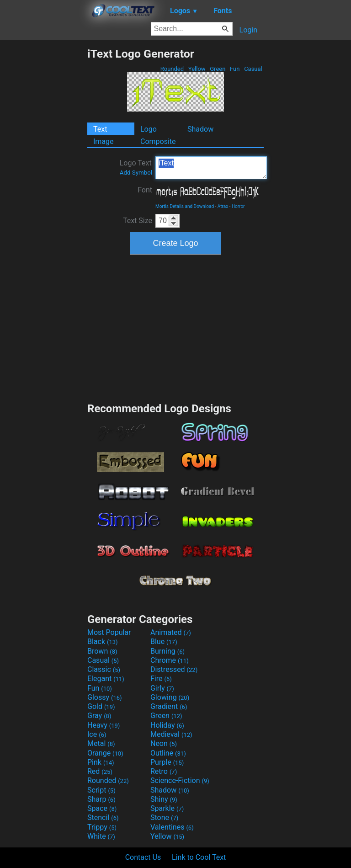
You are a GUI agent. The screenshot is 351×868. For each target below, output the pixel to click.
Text (100, 129)
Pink (101, 762)
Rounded (172, 69)
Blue (164, 642)
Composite (158, 141)
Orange (105, 753)
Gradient (169, 706)
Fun (235, 69)
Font (145, 190)
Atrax (223, 206)
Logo (149, 129)
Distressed (174, 669)
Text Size (138, 221)
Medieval (171, 734)
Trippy (102, 827)
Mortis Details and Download (185, 206)
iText (211, 168)
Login (248, 30)
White (101, 836)
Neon (164, 743)
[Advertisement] (43, 184)
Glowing (170, 697)
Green (218, 69)
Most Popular (109, 632)
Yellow (197, 69)
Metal (101, 743)
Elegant (106, 679)
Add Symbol (136, 173)
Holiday (167, 725)
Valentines (172, 827)
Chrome (170, 660)
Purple (167, 762)
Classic (104, 669)
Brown (102, 651)
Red (100, 771)
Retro (164, 771)
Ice (97, 734)
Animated (171, 632)
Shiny (164, 799)
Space (102, 808)
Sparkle (167, 808)
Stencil (103, 817)
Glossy (105, 697)
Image (104, 141)
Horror (238, 206)
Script (101, 790)
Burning (168, 651)
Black (103, 642)
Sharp (101, 799)
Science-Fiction (180, 780)
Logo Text (136, 167)
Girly (162, 688)
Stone (164, 817)
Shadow (200, 129)
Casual (253, 69)
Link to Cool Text (199, 857)
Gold (101, 706)
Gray (99, 716)
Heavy (104, 725)
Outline (168, 753)
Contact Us (143, 857)
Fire (161, 679)
